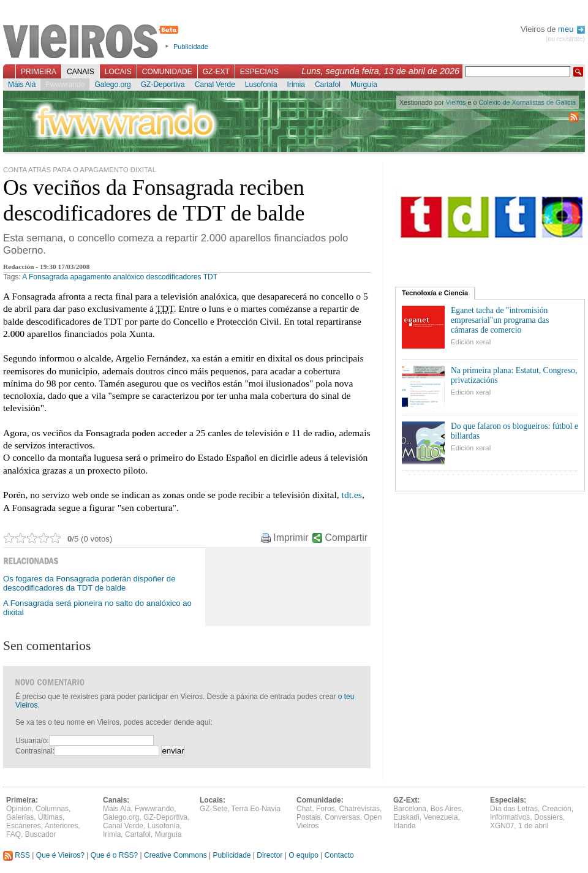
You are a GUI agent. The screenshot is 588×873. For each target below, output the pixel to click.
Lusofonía (261, 85)
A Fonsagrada (45, 277)
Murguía (364, 85)
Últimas (50, 817)
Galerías (20, 817)
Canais (81, 72)
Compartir (346, 538)
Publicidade (191, 47)
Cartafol (328, 85)
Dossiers (548, 817)
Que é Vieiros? (60, 855)
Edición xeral (471, 342)
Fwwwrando (65, 85)
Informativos (510, 817)
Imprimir (291, 538)
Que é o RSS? (114, 855)
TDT (210, 277)
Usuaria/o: (32, 741)
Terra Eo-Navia (256, 809)
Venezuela (440, 817)
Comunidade (167, 72)
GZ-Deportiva (163, 85)
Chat (304, 809)
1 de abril (533, 826)
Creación (557, 809)
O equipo (303, 855)
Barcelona (410, 809)
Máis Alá (22, 85)
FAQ (13, 834)
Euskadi (406, 817)
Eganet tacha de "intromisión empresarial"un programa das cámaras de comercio (500, 320)
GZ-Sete (213, 809)
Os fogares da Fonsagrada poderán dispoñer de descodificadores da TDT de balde (89, 583)
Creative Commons (175, 855)
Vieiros (93, 42)
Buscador (41, 834)
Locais (118, 72)
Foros (326, 809)
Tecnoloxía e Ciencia (435, 293)
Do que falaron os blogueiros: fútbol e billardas (514, 431)
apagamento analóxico (107, 277)
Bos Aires (446, 809)
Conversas (342, 817)
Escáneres (24, 826)
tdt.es (352, 495)
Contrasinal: (35, 751)
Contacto (339, 855)
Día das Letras (514, 809)
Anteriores (62, 826)
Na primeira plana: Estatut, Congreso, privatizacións (514, 375)
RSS (17, 855)
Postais (308, 817)
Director (269, 855)
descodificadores (174, 277)
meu (571, 29)
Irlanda (405, 826)
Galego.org (112, 85)
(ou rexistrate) (565, 39)
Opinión (19, 809)
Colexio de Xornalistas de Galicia (527, 102)
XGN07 (502, 826)
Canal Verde (215, 85)
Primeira (39, 72)
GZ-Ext (216, 72)
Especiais (259, 72)
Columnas (52, 809)
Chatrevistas (359, 809)
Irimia (296, 85)
